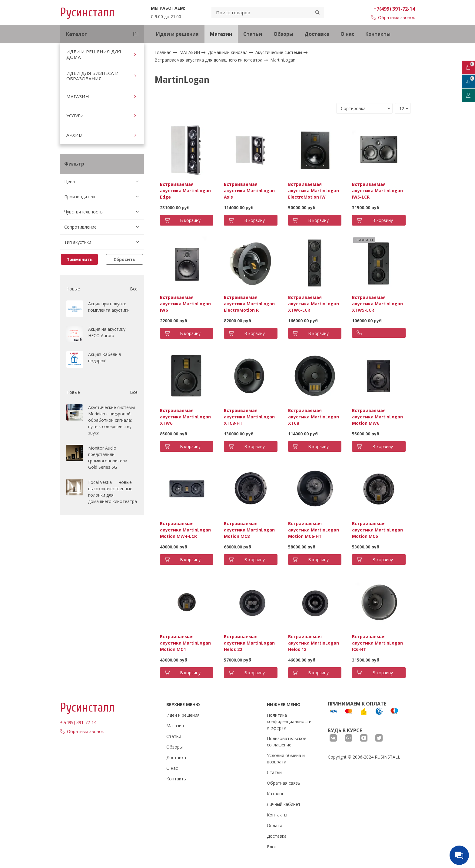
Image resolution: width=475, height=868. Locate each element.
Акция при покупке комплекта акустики (109, 307)
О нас (347, 34)
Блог (272, 847)
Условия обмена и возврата (286, 759)
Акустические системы (279, 52)
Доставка (317, 34)
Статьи (253, 34)
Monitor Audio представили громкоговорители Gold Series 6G (108, 457)
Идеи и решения (177, 34)
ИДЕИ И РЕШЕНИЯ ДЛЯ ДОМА (94, 54)
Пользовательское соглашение (287, 742)
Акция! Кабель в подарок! (105, 357)
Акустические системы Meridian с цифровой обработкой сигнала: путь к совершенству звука (111, 420)
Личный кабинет (284, 804)
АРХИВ (74, 135)
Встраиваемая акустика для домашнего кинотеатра (209, 60)
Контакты (378, 34)
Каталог (275, 794)
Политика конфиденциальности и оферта (289, 721)
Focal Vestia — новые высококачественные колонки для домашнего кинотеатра (113, 492)
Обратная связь (284, 783)
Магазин (221, 34)
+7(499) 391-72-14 (394, 9)
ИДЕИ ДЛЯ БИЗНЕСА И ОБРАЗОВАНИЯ (93, 76)
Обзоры (283, 34)
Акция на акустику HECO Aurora (107, 332)
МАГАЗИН (78, 96)
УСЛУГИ (75, 116)
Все (134, 289)
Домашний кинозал (228, 52)
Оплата (275, 825)
